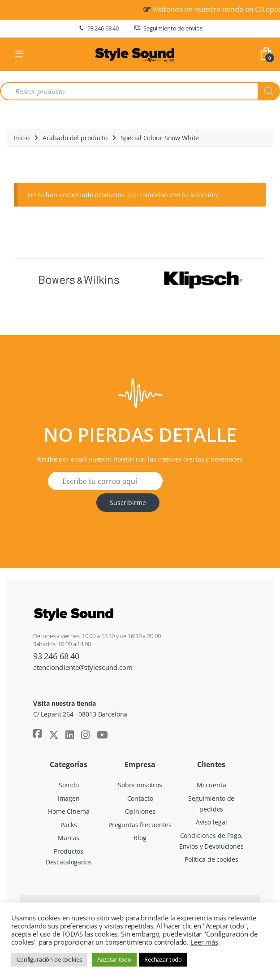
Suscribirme (128, 503)
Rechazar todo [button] (163, 959)
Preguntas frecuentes (140, 825)
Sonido (69, 785)
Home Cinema (69, 811)
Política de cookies (211, 859)
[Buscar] (269, 91)
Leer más (204, 942)
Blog (140, 838)
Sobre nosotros (140, 785)
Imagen (69, 798)
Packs (69, 825)
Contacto (140, 798)
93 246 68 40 (98, 28)
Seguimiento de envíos (168, 28)
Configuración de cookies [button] (49, 959)
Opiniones (140, 811)
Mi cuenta (211, 785)
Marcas (69, 838)
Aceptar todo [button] (114, 959)
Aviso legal (211, 822)
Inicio (22, 138)
